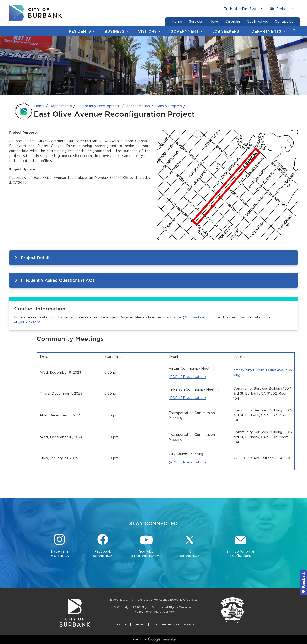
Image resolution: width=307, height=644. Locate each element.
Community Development (98, 106)
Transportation (138, 106)
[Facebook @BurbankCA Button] (103, 546)
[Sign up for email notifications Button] (241, 546)
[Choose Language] (282, 9)
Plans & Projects (168, 106)
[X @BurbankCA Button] (190, 546)
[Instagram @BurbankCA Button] (59, 546)
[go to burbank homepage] (35, 13)
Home (39, 106)
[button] (294, 31)
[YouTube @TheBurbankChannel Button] (146, 546)
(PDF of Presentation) (187, 377)
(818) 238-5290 (31, 322)
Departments (61, 106)
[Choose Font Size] (243, 9)
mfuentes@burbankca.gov (189, 317)
